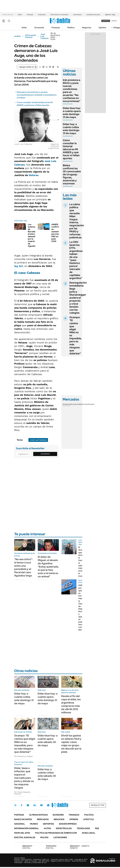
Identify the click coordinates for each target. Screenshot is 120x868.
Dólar (20, 15)
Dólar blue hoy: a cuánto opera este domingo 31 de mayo (72, 113)
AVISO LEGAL (89, 833)
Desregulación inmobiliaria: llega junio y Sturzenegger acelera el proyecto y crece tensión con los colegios (78, 298)
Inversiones (77, 15)
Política (71, 28)
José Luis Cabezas (44, 36)
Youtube (41, 805)
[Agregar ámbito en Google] (27, 67)
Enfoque (30, 15)
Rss (97, 828)
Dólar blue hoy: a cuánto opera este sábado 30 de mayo (48, 740)
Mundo (34, 824)
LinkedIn (35, 805)
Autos (47, 828)
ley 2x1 (19, 266)
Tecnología (83, 828)
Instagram (28, 805)
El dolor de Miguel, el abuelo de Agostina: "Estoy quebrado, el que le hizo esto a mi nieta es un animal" (48, 567)
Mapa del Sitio (22, 833)
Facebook (22, 805)
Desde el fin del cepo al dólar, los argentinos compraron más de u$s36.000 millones (71, 704)
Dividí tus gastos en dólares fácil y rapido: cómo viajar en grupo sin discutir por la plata (71, 744)
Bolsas (73, 404)
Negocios (87, 28)
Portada (19, 815)
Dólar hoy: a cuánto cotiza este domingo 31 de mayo (71, 129)
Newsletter (98, 805)
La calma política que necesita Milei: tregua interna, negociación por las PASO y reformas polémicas (77, 221)
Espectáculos (64, 828)
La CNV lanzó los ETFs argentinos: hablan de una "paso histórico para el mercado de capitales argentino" (76, 260)
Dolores (34, 175)
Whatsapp (48, 805)
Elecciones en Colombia (59, 15)
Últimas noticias (38, 815)
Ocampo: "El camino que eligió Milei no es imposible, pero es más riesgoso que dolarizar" (25, 744)
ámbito (18, 36)
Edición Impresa (68, 824)
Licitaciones (60, 837)
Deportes (48, 824)
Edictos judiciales (25, 837)
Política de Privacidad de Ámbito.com (56, 833)
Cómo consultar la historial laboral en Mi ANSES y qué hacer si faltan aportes (35, 104)
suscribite (106, 21)
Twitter (15, 805)
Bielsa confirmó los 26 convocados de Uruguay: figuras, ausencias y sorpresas (72, 174)
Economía (39, 28)
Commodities (82, 404)
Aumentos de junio (93, 15)
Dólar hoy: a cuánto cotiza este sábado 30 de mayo (47, 774)
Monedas (66, 404)
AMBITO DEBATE (80, 847)
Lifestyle (88, 819)
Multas (44, 837)
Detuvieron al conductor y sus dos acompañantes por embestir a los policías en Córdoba (37, 95)
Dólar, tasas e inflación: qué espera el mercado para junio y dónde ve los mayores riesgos (24, 778)
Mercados (43, 819)
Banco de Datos (23, 819)
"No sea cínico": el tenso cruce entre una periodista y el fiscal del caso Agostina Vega (23, 567)
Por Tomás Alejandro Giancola (22, 793)
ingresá (114, 21)
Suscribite (45, 454)
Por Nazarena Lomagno (23, 756)
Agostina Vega (110, 15)
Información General (31, 36)
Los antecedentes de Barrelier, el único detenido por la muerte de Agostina (34, 235)
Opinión (102, 28)
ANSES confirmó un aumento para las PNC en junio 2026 (56, 233)
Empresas (42, 15)
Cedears (91, 404)
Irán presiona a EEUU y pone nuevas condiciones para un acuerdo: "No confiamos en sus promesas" (72, 91)
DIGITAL (28, 847)
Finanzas (56, 28)
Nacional (20, 824)
